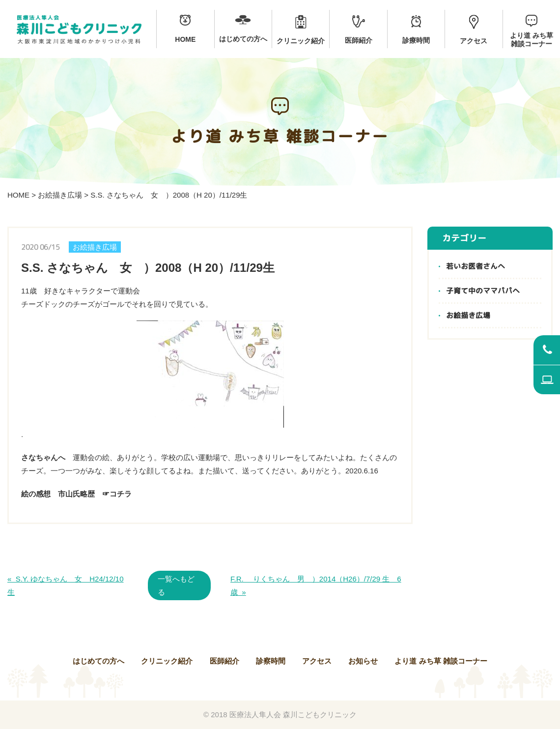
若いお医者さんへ (476, 266)
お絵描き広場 (60, 195)
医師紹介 (224, 661)
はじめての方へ (98, 661)
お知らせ (363, 661)
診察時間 (271, 661)
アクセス (317, 661)
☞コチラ (117, 494)
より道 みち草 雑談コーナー (441, 661)
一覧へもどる (176, 585)
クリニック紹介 (167, 661)
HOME (18, 195)
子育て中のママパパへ (483, 291)
